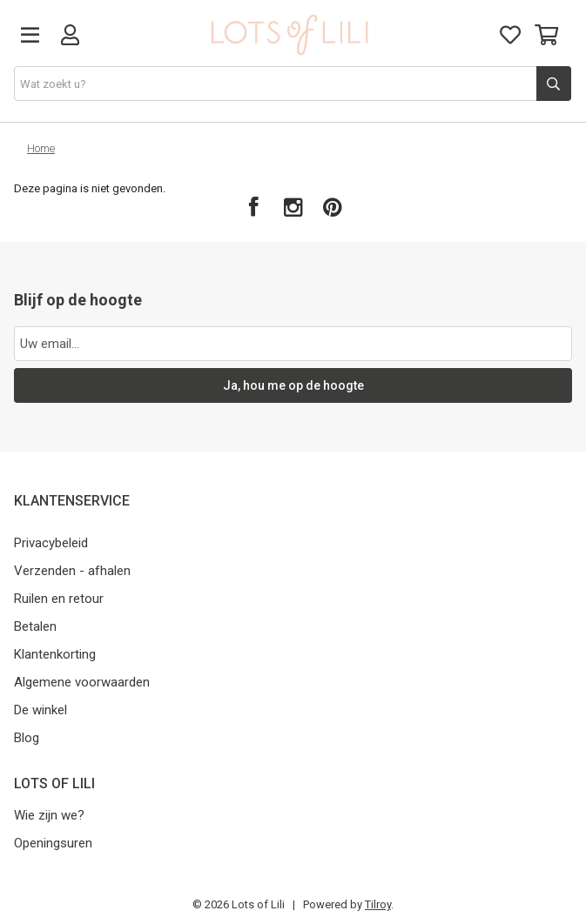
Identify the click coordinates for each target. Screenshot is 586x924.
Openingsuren (53, 843)
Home (41, 148)
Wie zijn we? (49, 815)
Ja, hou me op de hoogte (293, 385)
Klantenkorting (55, 654)
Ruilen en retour (59, 599)
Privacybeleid (51, 543)
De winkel (40, 710)
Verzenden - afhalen (72, 571)
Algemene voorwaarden (82, 682)
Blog (27, 738)
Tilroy (378, 904)
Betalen (35, 626)
